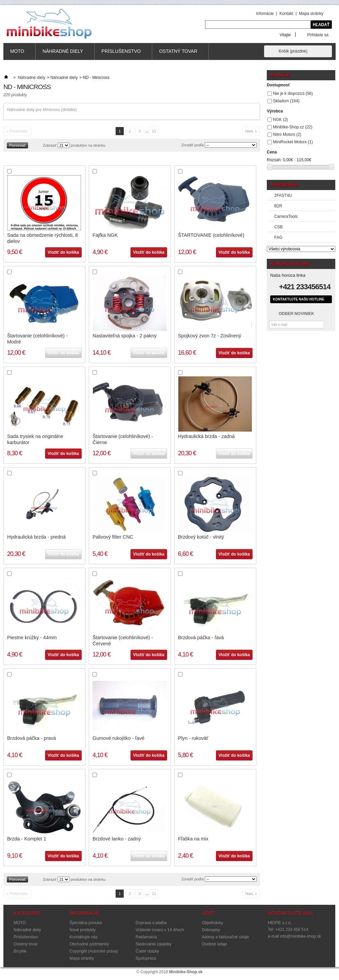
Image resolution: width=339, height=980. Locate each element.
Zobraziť (50, 145)
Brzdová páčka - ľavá (201, 638)
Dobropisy (211, 930)
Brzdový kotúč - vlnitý (201, 537)
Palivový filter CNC (113, 537)
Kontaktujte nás (84, 937)
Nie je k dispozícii (293, 93)
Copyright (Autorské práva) (94, 951)
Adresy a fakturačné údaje (225, 937)
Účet (208, 913)
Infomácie (265, 14)
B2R (278, 206)
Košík (293, 51)
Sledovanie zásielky (153, 944)
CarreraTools (286, 216)
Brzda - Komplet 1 (27, 839)
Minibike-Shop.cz (293, 127)
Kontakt (286, 14)
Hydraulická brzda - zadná (206, 436)
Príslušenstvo (121, 54)
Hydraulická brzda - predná (36, 537)
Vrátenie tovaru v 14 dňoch (160, 930)
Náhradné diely (63, 54)
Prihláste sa (318, 35)
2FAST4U (283, 195)
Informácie (84, 913)
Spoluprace (146, 958)
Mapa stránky (311, 14)
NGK (280, 120)
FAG (278, 237)
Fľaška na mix (193, 839)
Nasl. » (251, 131)
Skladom (286, 101)
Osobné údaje (214, 944)
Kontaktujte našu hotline (298, 299)
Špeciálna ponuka (86, 923)
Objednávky (212, 923)
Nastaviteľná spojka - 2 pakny (125, 336)
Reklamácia (146, 937)
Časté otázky (147, 951)
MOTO (17, 54)
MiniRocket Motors (293, 142)
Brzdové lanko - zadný (117, 839)
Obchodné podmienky (89, 944)
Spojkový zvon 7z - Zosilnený (210, 336)
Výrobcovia (284, 185)
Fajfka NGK (105, 235)
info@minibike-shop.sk (301, 936)
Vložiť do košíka (63, 252)
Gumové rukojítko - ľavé (118, 738)
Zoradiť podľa (193, 145)
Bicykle (20, 951)
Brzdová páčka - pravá (32, 738)
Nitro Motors (287, 134)
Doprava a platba (151, 923)
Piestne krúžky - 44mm (32, 638)
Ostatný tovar (178, 54)
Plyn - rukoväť (193, 738)
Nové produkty (83, 930)
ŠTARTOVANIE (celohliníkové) (211, 235)
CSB (278, 227)
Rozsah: (274, 160)
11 (154, 131)
